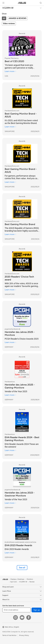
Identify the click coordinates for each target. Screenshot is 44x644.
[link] (22, 3)
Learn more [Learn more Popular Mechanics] (11, 71)
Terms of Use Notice (9, 635)
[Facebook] (29, 618)
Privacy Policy (24, 635)
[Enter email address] (16, 610)
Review (32, 582)
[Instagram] (15, 618)
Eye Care (14, 582)
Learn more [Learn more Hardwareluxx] (11, 395)
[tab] (4, 18)
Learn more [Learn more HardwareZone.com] (11, 127)
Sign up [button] (37, 610)
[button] (3, 3)
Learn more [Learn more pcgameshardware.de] (11, 342)
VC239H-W (8, 8)
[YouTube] (22, 618)
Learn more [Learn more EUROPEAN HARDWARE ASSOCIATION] (11, 553)
